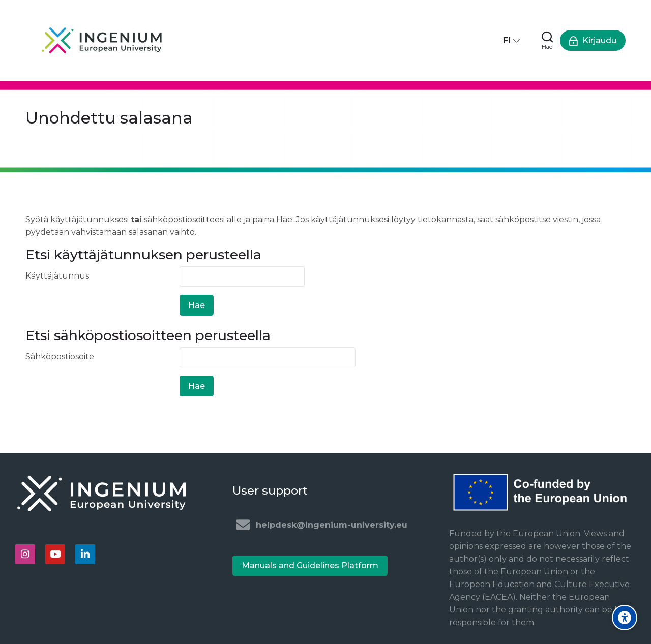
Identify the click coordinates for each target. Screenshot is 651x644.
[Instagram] (25, 554)
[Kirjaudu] (593, 40)
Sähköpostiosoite (60, 357)
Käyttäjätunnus (57, 276)
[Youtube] (55, 554)
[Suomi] (512, 40)
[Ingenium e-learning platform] (102, 40)
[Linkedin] (85, 554)
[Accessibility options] (625, 618)
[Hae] (547, 40)
